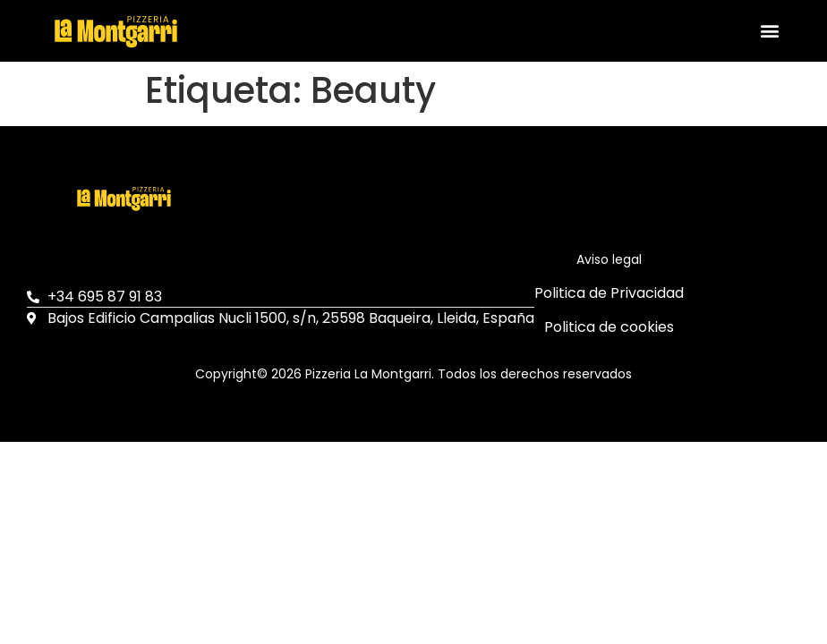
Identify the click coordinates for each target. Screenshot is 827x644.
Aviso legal (609, 259)
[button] (769, 31)
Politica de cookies (609, 327)
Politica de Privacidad (609, 293)
